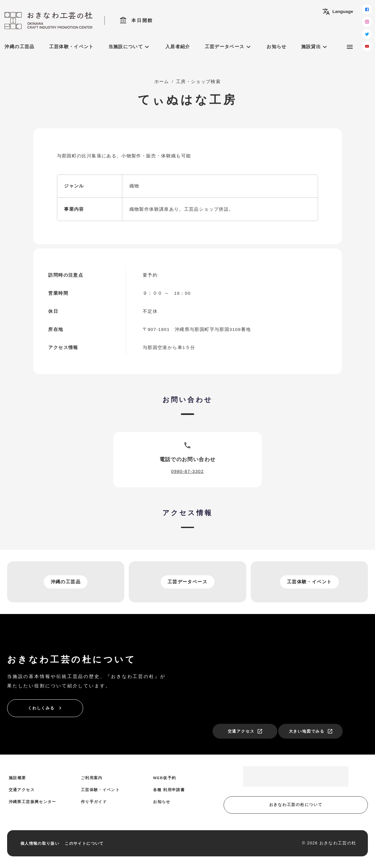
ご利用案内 (92, 778)
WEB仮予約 (165, 778)
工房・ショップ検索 (198, 82)
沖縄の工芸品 (19, 47)
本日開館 (136, 20)
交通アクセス (245, 731)
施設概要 (17, 778)
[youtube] (367, 46)
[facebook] (367, 9)
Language (338, 12)
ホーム (162, 82)
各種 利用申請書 (169, 790)
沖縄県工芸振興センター (33, 802)
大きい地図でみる (311, 731)
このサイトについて (84, 843)
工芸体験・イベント (72, 47)
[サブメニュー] (350, 47)
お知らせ (276, 47)
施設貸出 (315, 47)
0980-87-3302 (187, 471)
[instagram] (367, 22)
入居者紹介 (178, 47)
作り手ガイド (94, 802)
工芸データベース (229, 47)
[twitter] (367, 34)
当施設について (130, 47)
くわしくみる (45, 708)
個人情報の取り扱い (40, 843)
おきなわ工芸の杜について (296, 804)
